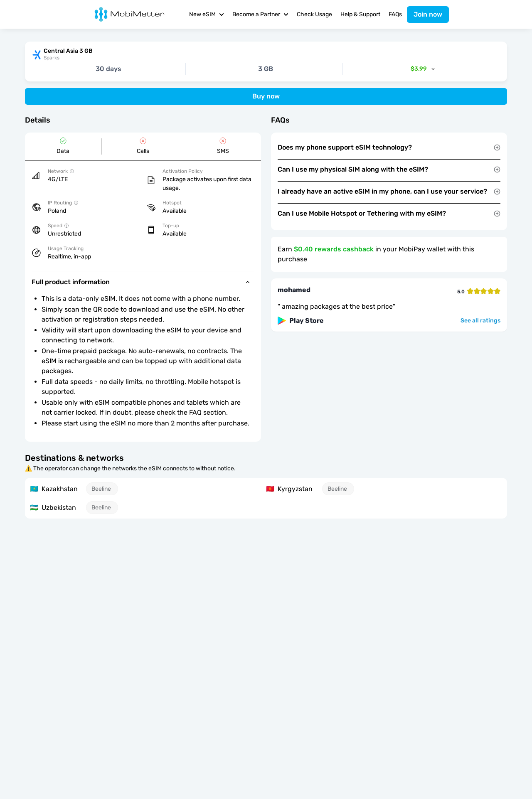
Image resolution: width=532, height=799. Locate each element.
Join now (428, 14)
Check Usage (314, 14)
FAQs (395, 14)
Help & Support (360, 14)
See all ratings (480, 321)
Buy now (266, 96)
